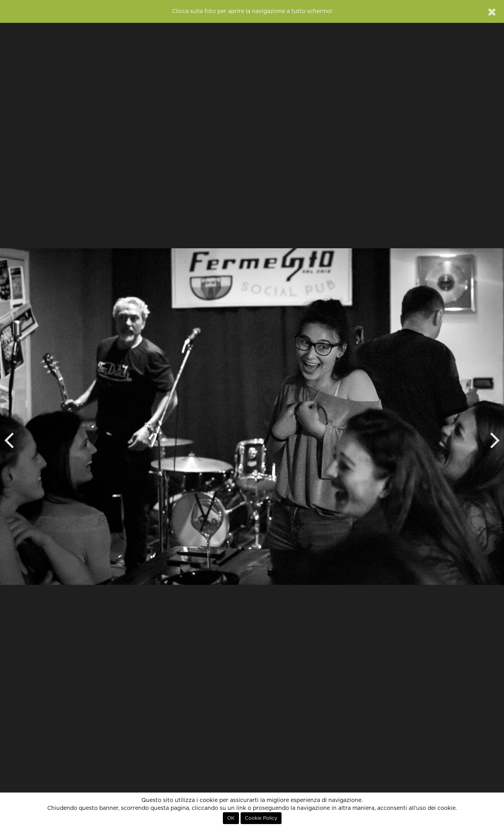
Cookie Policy (261, 818)
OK (231, 818)
